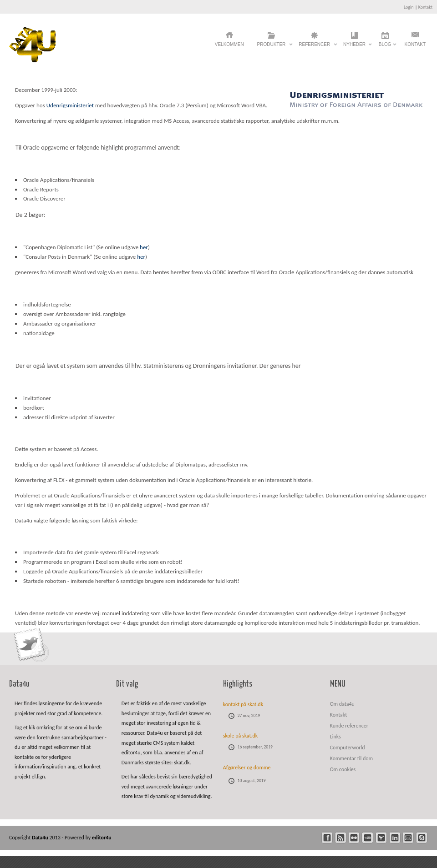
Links (335, 737)
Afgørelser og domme (247, 768)
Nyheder (354, 47)
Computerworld (348, 748)
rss (341, 838)
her (144, 247)
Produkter (272, 47)
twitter (381, 838)
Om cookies (343, 769)
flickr (354, 838)
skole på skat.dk (241, 736)
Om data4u (342, 704)
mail (408, 838)
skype (422, 838)
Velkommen (229, 44)
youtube (368, 838)
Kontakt (425, 7)
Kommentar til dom (351, 758)
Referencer (314, 47)
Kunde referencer (349, 726)
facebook (327, 838)
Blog (385, 47)
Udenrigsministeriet (70, 105)
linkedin (395, 838)
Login (409, 7)
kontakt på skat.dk (243, 704)
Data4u (41, 838)
